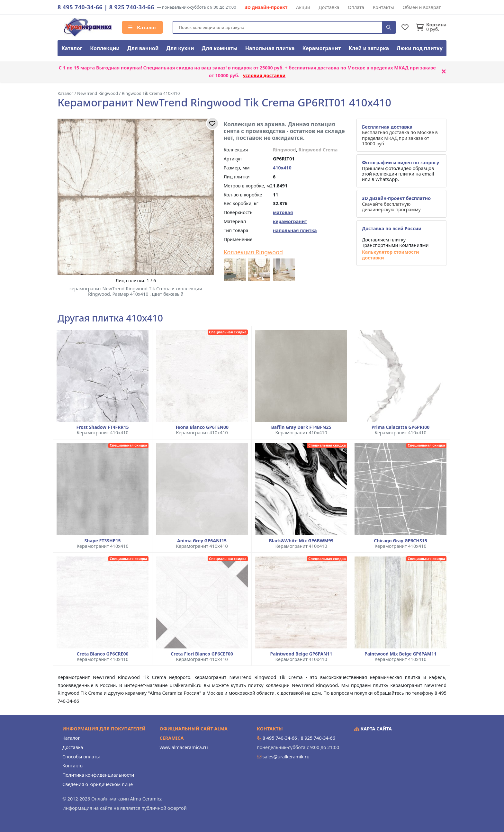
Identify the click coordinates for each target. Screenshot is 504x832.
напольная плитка (295, 230)
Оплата (356, 7)
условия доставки (264, 75)
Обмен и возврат (422, 7)
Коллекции (105, 48)
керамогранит (290, 221)
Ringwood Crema (318, 150)
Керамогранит (321, 48)
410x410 (282, 168)
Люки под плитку (420, 48)
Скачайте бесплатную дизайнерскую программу (396, 204)
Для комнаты (220, 48)
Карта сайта (373, 729)
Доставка (329, 7)
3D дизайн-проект (266, 7)
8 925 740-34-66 (132, 7)
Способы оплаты (81, 757)
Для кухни (180, 48)
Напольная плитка (270, 48)
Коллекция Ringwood (253, 252)
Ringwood (284, 150)
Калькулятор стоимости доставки (391, 255)
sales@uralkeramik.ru (286, 757)
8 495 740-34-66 (80, 7)
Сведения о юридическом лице (98, 784)
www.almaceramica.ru (184, 747)
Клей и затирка (369, 48)
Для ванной (143, 48)
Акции (303, 7)
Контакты (383, 7)
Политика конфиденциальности (98, 775)
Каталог (142, 27)
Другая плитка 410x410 (110, 318)
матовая (283, 212)
